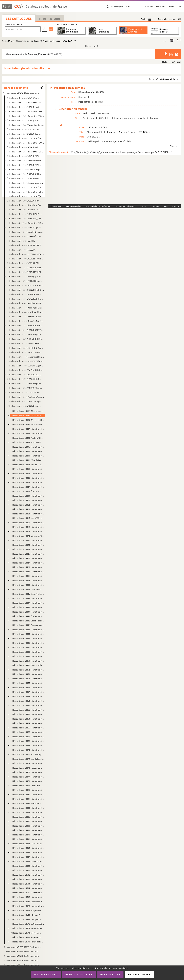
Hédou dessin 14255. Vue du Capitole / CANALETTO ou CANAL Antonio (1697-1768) (26, 125)
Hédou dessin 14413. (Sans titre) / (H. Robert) (28, 509)
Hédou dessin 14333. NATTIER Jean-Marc (26, 294)
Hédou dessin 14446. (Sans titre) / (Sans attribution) (28, 643)
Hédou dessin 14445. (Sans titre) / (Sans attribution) (28, 638)
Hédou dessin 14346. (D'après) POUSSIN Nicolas (26, 321)
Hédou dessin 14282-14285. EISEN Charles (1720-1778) (25, 178)
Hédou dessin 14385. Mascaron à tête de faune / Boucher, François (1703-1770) (28, 416)
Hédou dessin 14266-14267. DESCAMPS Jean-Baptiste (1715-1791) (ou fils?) (25, 156)
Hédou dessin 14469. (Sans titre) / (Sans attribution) (28, 745)
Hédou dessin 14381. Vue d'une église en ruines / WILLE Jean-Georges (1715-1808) (26, 401)
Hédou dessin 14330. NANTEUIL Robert (26, 285)
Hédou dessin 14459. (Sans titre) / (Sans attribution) (28, 701)
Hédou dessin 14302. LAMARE (22, 241)
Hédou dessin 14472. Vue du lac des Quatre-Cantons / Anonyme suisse (28, 759)
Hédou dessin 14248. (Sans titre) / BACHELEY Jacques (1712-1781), (26, 103)
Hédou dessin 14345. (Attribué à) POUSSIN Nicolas (26, 317)
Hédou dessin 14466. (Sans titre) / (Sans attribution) (28, 732)
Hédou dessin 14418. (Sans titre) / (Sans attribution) (28, 527)
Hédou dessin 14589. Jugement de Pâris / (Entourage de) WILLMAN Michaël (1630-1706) (28, 937)
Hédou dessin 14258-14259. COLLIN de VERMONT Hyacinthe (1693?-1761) (25, 134)
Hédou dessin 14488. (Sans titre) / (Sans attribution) (28, 826)
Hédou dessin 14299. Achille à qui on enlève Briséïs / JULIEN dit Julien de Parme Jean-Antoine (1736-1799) (26, 227)
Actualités (160, 7)
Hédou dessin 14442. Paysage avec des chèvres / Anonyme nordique (28, 625)
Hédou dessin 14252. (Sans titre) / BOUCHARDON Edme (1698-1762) (26, 116)
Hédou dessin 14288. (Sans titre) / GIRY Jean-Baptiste (26, 192)
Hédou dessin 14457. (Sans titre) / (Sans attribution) (28, 692)
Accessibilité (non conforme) (98, 206)
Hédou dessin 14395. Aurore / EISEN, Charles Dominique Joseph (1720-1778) (28, 442)
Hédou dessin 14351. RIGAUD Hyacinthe (26, 334)
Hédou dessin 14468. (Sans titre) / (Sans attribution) (28, 741)
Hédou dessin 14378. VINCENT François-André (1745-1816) (26, 388)
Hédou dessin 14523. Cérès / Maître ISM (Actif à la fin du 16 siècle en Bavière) (28, 902)
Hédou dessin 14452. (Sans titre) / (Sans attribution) (28, 670)
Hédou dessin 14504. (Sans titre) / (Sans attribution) (28, 888)
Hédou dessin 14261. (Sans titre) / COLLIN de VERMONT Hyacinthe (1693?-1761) (26, 143)
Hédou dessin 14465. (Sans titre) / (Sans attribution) (28, 728)
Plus (172, 146)
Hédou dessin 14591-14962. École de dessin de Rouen (23, 947)
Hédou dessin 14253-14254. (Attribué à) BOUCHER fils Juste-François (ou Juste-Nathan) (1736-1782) (25, 120)
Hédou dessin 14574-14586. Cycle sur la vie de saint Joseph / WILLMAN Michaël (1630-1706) (27, 933)
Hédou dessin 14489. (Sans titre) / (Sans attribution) (28, 830)
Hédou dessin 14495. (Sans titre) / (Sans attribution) (28, 848)
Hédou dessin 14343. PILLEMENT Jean (26, 308)
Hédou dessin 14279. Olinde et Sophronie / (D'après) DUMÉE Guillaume (26, 169)
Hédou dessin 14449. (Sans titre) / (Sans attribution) (28, 656)
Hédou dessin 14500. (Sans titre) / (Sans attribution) (28, 870)
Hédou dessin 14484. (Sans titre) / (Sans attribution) (28, 808)
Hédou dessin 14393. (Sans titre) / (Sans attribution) (28, 433)
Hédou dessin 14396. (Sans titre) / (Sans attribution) (28, 447)
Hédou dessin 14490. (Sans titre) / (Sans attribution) (28, 835)
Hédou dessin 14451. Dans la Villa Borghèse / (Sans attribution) (28, 665)
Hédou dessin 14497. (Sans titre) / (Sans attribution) (28, 857)
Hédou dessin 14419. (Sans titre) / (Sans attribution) (28, 531)
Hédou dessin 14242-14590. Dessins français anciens (23, 93)
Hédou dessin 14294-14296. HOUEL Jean (26, 214)
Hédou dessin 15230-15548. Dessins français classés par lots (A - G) (23, 956)
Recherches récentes (170, 19)
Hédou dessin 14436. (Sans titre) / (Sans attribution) (28, 598)
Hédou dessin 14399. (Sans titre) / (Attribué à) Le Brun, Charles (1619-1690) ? (28, 451)
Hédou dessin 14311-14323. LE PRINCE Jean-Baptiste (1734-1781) (25, 263)
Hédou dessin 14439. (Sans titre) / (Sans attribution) (28, 612)
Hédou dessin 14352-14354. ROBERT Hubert (26, 339)
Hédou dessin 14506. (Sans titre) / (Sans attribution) (28, 897)
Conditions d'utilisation (125, 206)
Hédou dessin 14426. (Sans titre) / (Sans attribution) (28, 558)
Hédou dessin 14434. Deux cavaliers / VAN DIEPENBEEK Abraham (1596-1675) (28, 589)
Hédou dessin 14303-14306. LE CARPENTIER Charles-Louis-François (26, 245)
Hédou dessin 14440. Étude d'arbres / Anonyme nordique (28, 616)
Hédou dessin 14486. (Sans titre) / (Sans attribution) (28, 817)
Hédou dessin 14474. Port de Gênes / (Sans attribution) (28, 768)
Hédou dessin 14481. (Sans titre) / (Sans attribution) (28, 795)
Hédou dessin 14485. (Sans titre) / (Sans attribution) (28, 812)
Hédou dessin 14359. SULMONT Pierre (26, 361)
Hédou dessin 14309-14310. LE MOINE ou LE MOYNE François (26, 259)
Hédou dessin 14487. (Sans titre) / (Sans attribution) (28, 821)
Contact (171, 7)
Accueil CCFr (8, 41)
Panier (146, 19)
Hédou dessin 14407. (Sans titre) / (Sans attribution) (28, 487)
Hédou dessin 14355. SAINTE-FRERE (25, 343)
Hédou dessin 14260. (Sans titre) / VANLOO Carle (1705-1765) (26, 138)
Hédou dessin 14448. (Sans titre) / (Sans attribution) (28, 652)
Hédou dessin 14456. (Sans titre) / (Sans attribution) (28, 688)
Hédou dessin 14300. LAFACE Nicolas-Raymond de (26, 232)
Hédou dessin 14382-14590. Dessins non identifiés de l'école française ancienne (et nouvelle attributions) (25, 406)
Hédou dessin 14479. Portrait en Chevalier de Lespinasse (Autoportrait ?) (28, 786)
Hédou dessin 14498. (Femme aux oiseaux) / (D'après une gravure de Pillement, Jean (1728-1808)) (28, 861)
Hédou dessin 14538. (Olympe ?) (26, 915)
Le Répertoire (50, 19)
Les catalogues (19, 19)
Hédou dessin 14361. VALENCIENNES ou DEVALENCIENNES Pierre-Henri (26, 370)
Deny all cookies (79, 974)
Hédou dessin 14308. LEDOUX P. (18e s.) (26, 254)
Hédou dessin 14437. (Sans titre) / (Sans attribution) (28, 603)
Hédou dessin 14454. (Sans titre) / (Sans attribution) (28, 679)
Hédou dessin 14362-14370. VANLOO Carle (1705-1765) (25, 375)
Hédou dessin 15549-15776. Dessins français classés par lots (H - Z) (23, 960)
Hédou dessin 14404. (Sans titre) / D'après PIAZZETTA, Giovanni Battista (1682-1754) (28, 474)
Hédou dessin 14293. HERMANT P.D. (25, 210)
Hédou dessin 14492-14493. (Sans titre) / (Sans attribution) (28, 844)
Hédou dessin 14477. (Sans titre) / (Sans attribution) (28, 777)
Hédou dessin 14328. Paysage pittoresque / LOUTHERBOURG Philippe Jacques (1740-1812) (26, 276)
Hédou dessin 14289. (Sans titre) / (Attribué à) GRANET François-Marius (26, 196)
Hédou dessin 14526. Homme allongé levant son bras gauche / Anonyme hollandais (28, 906)
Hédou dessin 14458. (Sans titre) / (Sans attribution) (28, 696)
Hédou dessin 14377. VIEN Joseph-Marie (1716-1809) (26, 384)
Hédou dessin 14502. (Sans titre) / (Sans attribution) (28, 879)
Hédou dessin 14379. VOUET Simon (25, 392)
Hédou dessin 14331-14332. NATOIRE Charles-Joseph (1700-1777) (26, 290)
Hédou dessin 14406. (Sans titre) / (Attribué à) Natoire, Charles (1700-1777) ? (28, 482)
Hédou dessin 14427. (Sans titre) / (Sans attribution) (28, 563)
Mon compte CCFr (121, 7)
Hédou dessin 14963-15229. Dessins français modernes (23, 951)
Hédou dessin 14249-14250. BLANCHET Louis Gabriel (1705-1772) (25, 107)
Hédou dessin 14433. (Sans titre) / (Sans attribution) (28, 585)
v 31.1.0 (176, 206)
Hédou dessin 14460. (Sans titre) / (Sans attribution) (28, 705)
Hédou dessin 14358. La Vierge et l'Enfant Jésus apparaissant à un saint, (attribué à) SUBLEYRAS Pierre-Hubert (26, 357)
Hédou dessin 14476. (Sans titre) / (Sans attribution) (28, 772)
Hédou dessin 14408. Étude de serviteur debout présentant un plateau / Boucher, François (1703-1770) (28, 491)
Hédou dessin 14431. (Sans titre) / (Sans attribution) (28, 576)
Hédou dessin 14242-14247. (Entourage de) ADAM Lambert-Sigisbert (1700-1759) (25, 98)
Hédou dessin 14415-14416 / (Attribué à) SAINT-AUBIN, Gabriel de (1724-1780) (27, 518)
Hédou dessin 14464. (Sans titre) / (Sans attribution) (28, 723)
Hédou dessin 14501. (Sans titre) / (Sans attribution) (28, 875)
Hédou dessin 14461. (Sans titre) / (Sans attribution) (28, 710)
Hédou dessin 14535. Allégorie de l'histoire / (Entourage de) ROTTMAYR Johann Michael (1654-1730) (28, 910)
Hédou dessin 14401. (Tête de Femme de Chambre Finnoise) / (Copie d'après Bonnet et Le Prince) (28, 460)
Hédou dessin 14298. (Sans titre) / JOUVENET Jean (26, 223)
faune (37, 41)
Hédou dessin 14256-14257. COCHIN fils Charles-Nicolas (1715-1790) (25, 129)
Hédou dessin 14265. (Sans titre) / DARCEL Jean (26, 152)
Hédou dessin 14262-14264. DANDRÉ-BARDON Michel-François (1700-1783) (25, 147)
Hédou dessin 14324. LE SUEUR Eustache (26, 268)
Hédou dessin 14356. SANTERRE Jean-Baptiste (26, 348)
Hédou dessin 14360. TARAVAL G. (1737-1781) (26, 366)
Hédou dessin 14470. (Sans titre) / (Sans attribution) (28, 750)
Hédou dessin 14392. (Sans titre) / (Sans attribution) (28, 429)
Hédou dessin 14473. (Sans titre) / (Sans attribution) (28, 763)
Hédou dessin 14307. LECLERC (22, 250)
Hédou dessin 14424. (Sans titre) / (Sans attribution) (28, 549)
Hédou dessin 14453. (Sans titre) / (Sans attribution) (28, 674)
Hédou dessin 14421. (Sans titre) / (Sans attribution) (28, 540)
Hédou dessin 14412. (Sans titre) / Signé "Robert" (28, 505)
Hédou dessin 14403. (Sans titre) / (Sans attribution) (28, 469)
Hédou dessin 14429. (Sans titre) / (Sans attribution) (28, 572)
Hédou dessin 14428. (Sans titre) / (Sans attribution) (28, 567)
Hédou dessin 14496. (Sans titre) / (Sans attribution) (28, 853)
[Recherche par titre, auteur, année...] (23, 29)
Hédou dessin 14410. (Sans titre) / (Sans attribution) (28, 500)
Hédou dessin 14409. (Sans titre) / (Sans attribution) (28, 496)
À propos (149, 7)
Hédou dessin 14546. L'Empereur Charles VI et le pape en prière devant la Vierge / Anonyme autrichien (28, 919)
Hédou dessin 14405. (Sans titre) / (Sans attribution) (28, 478)
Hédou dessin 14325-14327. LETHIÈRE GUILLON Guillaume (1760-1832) (26, 272)
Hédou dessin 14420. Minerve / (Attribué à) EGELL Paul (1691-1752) (28, 536)
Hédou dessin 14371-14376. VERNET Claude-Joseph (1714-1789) (25, 379)
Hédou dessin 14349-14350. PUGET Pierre (26, 330)
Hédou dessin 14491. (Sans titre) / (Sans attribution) (28, 839)
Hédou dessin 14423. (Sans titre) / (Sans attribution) (28, 545)
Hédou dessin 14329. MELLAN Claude (25, 281)
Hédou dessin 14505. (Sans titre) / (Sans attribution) (28, 893)
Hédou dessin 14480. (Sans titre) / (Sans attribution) (28, 790)
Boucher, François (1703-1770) (59, 41)
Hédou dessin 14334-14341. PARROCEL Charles (26, 299)
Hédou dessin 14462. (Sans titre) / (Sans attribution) (28, 714)
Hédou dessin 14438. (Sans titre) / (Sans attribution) (28, 607)
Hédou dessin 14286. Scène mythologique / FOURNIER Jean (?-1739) (26, 183)
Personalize (110, 974)
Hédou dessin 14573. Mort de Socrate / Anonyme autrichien (28, 928)
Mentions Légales (73, 206)
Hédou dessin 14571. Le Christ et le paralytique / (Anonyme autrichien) (28, 924)
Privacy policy (139, 974)
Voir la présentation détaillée (162, 79)
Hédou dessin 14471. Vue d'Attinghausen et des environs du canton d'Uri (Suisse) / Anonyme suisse (28, 754)
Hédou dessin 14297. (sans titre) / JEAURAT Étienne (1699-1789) (26, 219)
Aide (179, 7)
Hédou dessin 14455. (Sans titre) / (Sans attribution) (28, 683)
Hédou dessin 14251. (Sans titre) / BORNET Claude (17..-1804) (26, 112)
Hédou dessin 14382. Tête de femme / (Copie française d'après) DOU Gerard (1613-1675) (28, 411)
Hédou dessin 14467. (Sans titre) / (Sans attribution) (28, 737)
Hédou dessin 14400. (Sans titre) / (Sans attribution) (28, 456)
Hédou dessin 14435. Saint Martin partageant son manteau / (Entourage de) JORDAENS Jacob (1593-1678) (28, 594)
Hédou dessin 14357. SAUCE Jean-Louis (26, 352)
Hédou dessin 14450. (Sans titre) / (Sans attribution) (28, 661)
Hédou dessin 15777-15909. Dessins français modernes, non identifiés (23, 965)
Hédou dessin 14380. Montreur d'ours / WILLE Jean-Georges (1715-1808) (26, 397)
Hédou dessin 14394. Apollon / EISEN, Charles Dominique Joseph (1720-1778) (28, 438)
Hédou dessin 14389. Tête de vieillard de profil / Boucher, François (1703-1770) (28, 420)
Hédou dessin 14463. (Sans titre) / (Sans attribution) (28, 719)
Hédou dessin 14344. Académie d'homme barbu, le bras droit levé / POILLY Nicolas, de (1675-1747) (26, 312)
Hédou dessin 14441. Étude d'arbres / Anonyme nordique (28, 621)
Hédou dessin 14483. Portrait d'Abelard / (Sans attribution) (28, 803)
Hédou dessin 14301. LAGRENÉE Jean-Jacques (26, 236)
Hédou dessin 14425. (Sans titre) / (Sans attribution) (28, 554)
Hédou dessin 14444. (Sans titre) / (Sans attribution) (28, 634)
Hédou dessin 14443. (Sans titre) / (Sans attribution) (28, 630)
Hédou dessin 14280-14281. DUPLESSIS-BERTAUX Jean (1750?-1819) (25, 174)
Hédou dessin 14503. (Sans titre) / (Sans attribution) (28, 884)
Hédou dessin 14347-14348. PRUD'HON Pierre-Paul (26, 326)
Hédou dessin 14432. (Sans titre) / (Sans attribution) (28, 581)
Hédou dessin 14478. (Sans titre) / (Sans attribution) (28, 781)
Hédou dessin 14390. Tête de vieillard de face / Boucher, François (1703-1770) (28, 424)
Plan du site (56, 206)
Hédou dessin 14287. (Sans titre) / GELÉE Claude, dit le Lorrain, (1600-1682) (26, 187)
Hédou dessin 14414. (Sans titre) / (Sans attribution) (28, 514)
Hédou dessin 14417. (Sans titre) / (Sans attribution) (28, 523)
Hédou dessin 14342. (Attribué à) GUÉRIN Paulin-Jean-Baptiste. (26, 303)
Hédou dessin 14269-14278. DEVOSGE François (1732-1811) (25, 165)
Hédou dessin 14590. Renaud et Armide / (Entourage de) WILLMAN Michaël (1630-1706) (28, 942)
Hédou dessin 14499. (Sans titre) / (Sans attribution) (28, 866)
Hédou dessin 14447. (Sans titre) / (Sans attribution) (28, 647)
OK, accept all (46, 974)
